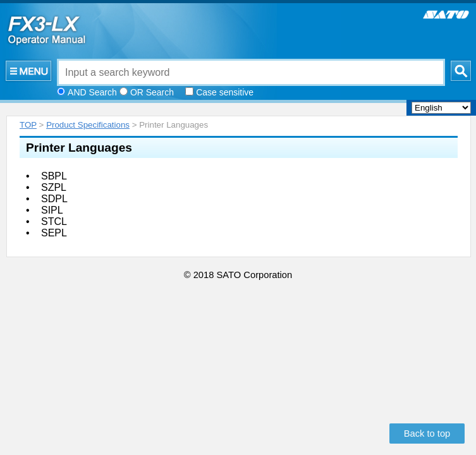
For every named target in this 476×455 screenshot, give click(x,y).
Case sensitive (225, 92)
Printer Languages (79, 148)
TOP (28, 125)
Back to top (427, 434)
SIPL (52, 210)
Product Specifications (88, 125)
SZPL (54, 187)
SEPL (54, 233)
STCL (54, 221)
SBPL (54, 176)
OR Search (152, 92)
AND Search (92, 92)
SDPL (54, 199)
